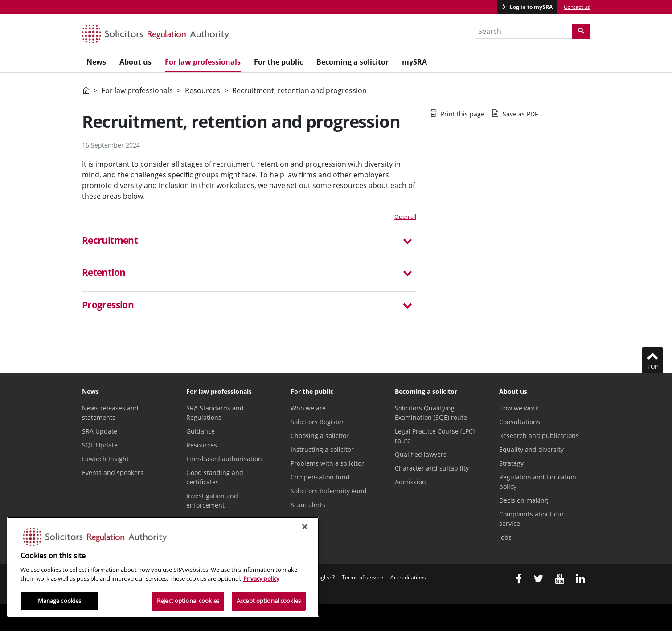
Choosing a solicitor (320, 436)
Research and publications (539, 436)
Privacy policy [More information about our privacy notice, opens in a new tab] (261, 578)
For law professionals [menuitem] (203, 62)
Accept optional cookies (269, 601)
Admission (410, 482)
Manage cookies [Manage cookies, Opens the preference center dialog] (60, 601)
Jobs (505, 537)
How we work (519, 408)
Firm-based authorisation (224, 459)
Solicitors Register (317, 422)
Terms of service (363, 577)
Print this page (458, 114)
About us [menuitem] (135, 62)
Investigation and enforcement (212, 500)
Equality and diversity (531, 449)
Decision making (524, 500)
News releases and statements (110, 413)
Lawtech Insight (105, 459)
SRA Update (100, 431)
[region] (163, 567)
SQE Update (100, 445)
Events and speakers (113, 473)
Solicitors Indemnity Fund (329, 491)
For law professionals (137, 90)
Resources (203, 90)
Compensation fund (320, 477)
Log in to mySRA (531, 7)
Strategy (511, 463)
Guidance (201, 431)
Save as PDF (515, 114)
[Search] (581, 31)
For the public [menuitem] (279, 62)
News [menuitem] (96, 62)
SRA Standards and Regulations (215, 413)
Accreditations (408, 577)
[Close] (305, 527)
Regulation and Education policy (538, 482)
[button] (249, 242)
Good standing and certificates (215, 477)
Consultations (520, 422)
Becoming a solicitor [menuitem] (352, 62)
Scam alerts (308, 505)
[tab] (249, 243)
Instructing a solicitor (322, 449)
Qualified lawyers (421, 454)
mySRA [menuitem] (414, 62)
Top (652, 360)
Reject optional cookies (188, 601)
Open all (405, 217)
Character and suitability (432, 468)
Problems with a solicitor (327, 463)
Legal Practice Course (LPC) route (435, 436)
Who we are (308, 408)
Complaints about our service (532, 519)
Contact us (577, 7)
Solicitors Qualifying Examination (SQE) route (431, 413)
